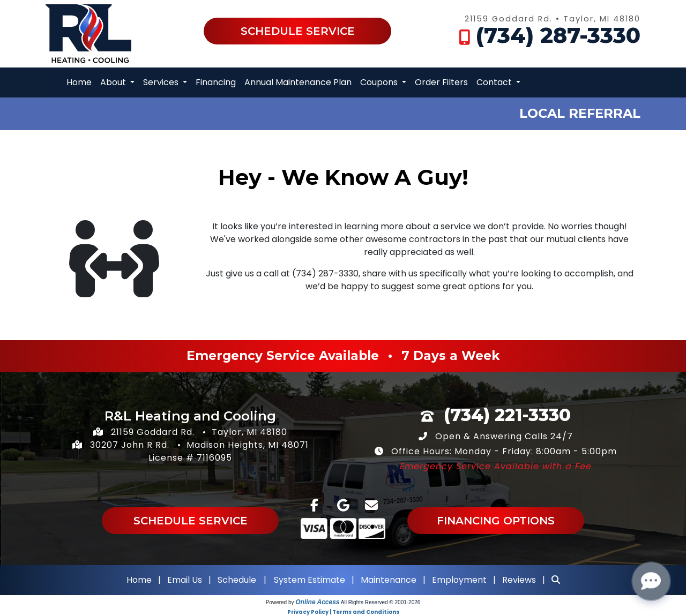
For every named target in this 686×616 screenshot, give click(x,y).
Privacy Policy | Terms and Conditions (343, 612)
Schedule (237, 580)
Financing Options (496, 521)
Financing (216, 82)
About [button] (114, 82)
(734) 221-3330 (507, 415)
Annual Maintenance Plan (298, 82)
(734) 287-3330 (558, 35)
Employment (459, 580)
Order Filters (441, 82)
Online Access (317, 602)
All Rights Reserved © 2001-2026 (381, 602)
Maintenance (389, 580)
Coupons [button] (380, 82)
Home (79, 82)
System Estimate (311, 580)
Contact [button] (495, 82)
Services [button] (162, 82)
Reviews (519, 580)
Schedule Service (298, 31)
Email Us (185, 580)
